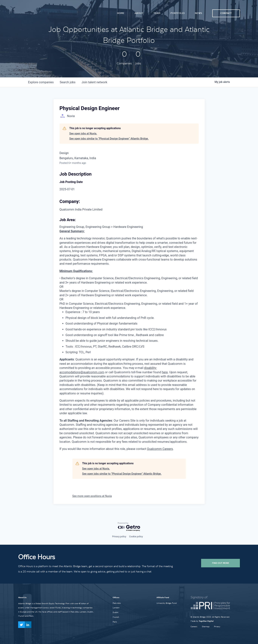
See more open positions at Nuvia (92, 496)
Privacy (217, 627)
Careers (194, 627)
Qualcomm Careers (160, 449)
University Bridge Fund (167, 603)
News (198, 13)
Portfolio (178, 13)
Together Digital (206, 621)
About (139, 13)
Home (121, 13)
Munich (116, 617)
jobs (68, 82)
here (165, 372)
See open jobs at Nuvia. (83, 133)
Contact (226, 13)
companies (41, 82)
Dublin (115, 612)
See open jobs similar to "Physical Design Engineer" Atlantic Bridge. (109, 139)
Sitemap (206, 627)
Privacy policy (119, 537)
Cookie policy (136, 537)
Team (157, 13)
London (116, 608)
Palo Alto (117, 603)
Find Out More (221, 563)
